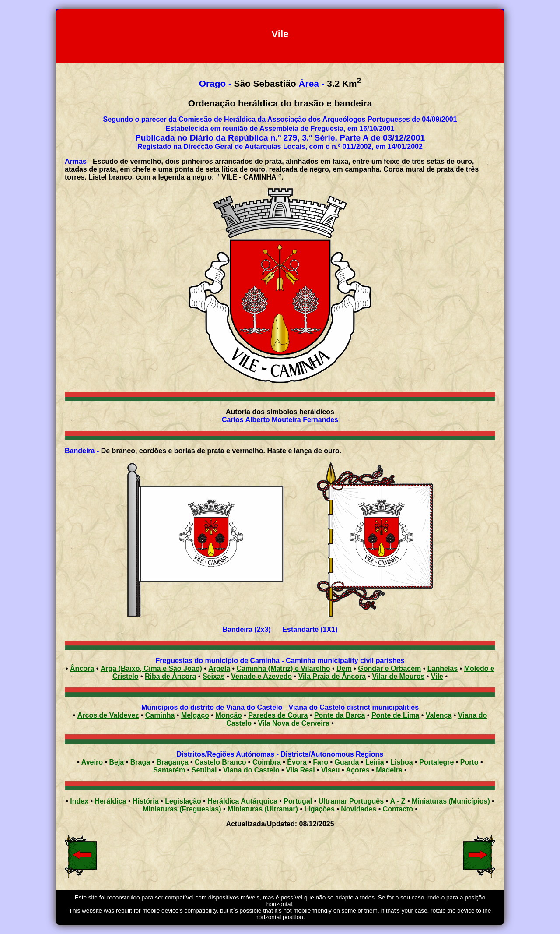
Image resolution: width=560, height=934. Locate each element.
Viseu (330, 770)
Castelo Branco (220, 762)
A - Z (398, 801)
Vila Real (300, 770)
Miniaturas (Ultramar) (263, 809)
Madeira (389, 770)
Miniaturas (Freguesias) (182, 809)
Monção (228, 715)
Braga (140, 762)
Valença (439, 715)
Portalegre (436, 762)
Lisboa (402, 762)
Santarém (169, 770)
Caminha (160, 715)
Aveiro (92, 762)
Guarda (346, 762)
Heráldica (111, 801)
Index (79, 801)
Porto (469, 762)
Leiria (375, 762)
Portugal (298, 801)
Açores (357, 770)
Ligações (319, 809)
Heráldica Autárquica (242, 801)
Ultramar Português (351, 801)
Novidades (359, 809)
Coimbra (267, 762)
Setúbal (204, 770)
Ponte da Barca (339, 715)
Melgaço (195, 715)
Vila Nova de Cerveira (293, 723)
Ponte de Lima (395, 715)
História (146, 801)
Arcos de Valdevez (108, 715)
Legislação (183, 801)
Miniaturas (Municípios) (451, 801)
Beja (116, 762)
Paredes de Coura (278, 715)
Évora (297, 762)
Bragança (173, 762)
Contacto (398, 809)
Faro (320, 762)
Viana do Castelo (251, 770)
